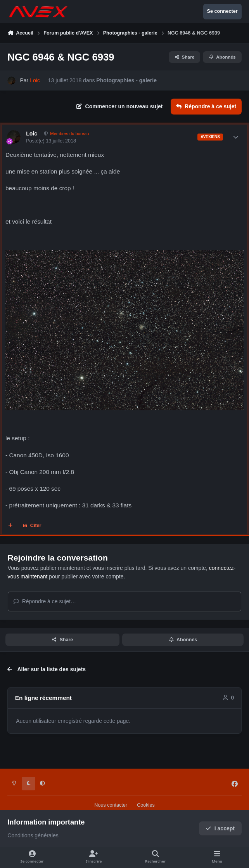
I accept (220, 828)
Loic (32, 134)
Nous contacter (111, 805)
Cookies (146, 805)
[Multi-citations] (10, 526)
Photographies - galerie (126, 80)
